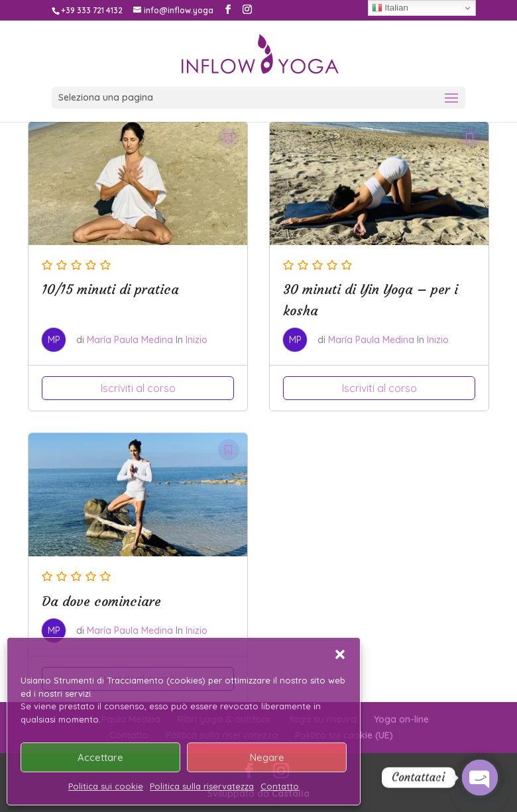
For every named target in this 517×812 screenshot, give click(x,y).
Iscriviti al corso (138, 388)
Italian (390, 8)
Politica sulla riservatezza (202, 786)
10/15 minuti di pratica (110, 289)
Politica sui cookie (106, 786)
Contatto (280, 786)
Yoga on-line (401, 719)
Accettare (100, 757)
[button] (340, 654)
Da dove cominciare (101, 601)
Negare (267, 757)
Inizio (197, 340)
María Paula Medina (130, 340)
